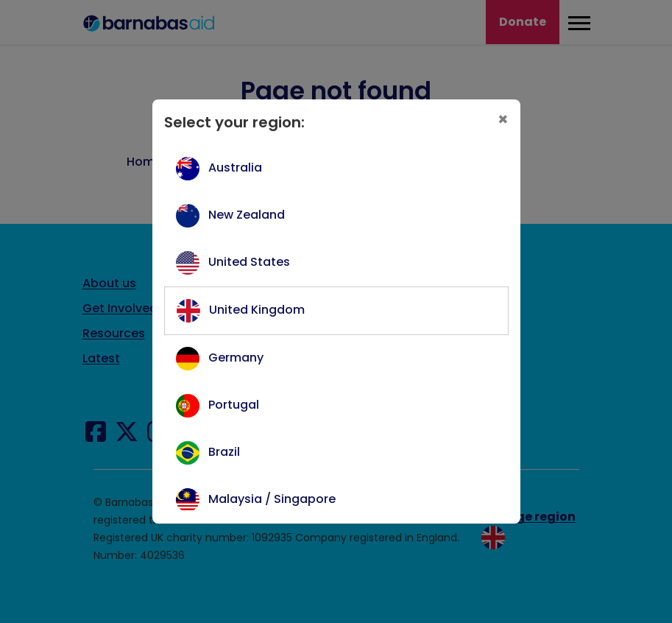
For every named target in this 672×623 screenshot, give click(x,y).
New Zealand (247, 215)
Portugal (234, 405)
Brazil (224, 452)
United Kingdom (257, 310)
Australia (235, 168)
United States (249, 262)
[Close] (503, 120)
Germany (236, 358)
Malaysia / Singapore (272, 499)
